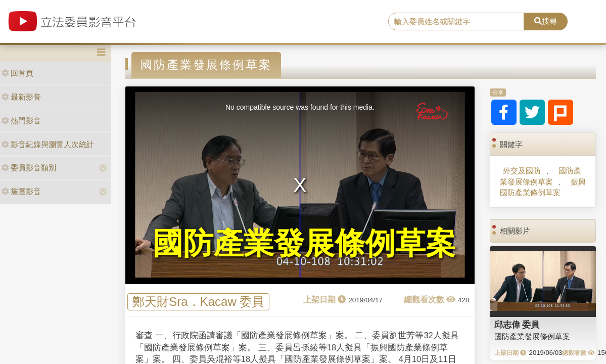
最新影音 (21, 97)
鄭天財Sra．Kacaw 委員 (198, 302)
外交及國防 (522, 171)
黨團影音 (21, 191)
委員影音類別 (29, 168)
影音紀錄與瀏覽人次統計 (48, 144)
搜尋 (546, 21)
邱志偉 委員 (517, 325)
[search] (456, 22)
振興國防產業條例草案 (543, 187)
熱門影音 (21, 121)
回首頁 (17, 73)
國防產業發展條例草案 (541, 176)
